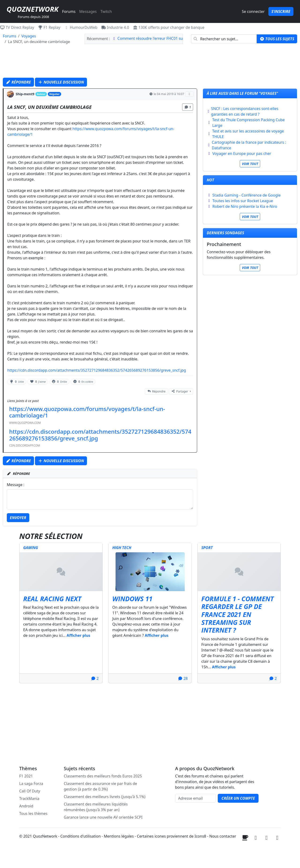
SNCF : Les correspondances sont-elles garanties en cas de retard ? (245, 111)
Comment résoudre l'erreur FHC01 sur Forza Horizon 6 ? (167, 38)
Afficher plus (78, 635)
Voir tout (250, 164)
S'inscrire (281, 11)
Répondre (18, 82)
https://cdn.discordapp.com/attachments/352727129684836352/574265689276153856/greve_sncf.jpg (97, 370)
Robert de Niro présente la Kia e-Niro (245, 206)
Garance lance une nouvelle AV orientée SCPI (103, 817)
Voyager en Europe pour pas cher (242, 154)
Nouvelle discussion (61, 82)
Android (26, 806)
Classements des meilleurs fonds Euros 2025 (103, 776)
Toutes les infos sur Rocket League (243, 201)
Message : (16, 485)
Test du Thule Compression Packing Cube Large (249, 123)
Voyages (29, 36)
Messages (88, 11)
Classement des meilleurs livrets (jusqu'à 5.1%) (105, 797)
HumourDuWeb (81, 27)
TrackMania (29, 798)
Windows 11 (132, 599)
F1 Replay (49, 27)
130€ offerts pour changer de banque (169, 27)
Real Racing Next (52, 599)
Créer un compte (238, 798)
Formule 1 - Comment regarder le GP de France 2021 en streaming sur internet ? (238, 614)
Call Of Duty (30, 791)
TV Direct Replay (17, 27)
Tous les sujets (277, 39)
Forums (69, 11)
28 (183, 678)
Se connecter (253, 11)
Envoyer (18, 518)
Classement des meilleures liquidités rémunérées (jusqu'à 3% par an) (96, 807)
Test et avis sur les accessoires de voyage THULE (248, 134)
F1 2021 (26, 776)
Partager (180, 391)
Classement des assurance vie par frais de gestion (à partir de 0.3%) (100, 786)
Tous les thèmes (33, 813)
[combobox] (224, 39)
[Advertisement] (150, 62)
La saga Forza (31, 784)
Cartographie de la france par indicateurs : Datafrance (249, 145)
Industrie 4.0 (115, 27)
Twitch (106, 11)
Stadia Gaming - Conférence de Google (246, 195)
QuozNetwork (32, 9)
